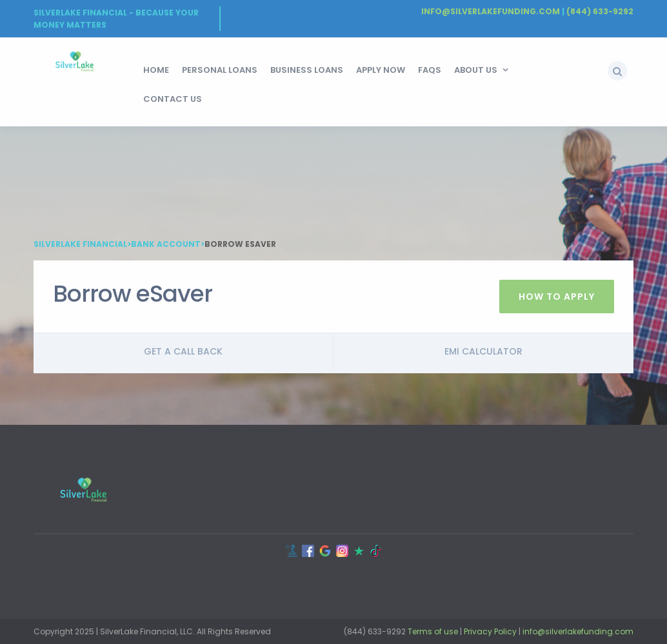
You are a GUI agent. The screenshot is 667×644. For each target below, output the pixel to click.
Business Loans (307, 70)
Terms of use (433, 631)
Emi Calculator (483, 351)
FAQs (430, 70)
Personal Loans (220, 70)
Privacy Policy (490, 631)
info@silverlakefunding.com (578, 631)
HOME (156, 70)
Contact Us (173, 99)
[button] (617, 71)
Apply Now (381, 70)
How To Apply (557, 297)
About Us (476, 70)
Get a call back (183, 351)
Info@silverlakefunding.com (491, 11)
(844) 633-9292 (600, 11)
